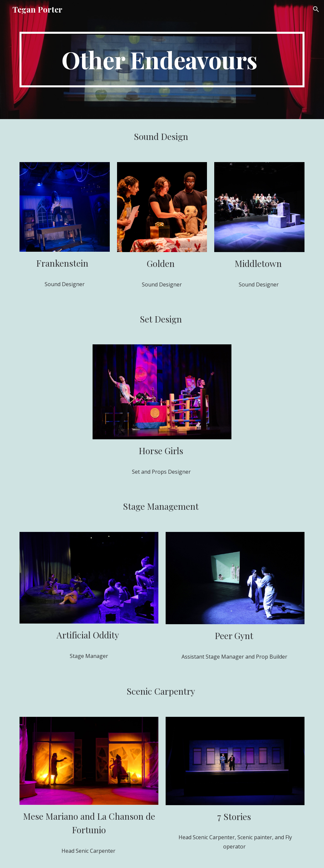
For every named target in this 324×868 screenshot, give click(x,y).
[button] (316, 9)
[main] (162, 60)
